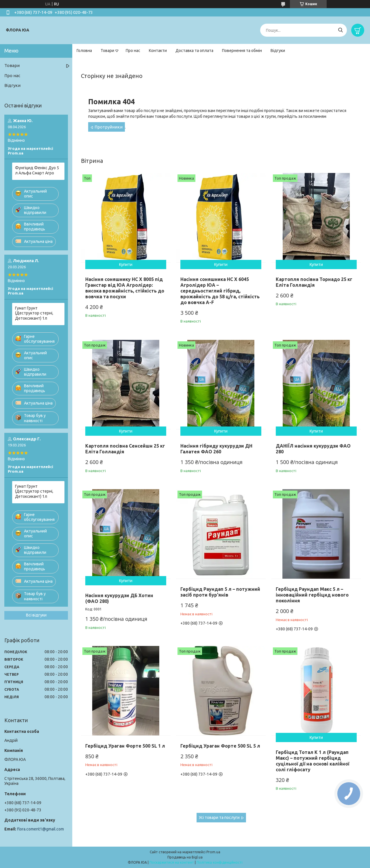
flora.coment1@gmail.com (40, 829)
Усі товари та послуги (219, 817)
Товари (107, 51)
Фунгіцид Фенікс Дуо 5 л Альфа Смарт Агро (37, 170)
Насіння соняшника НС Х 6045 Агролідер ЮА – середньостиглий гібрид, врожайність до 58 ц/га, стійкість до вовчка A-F (220, 291)
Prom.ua (213, 852)
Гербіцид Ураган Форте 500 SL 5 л (220, 746)
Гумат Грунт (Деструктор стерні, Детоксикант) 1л (34, 313)
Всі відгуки (36, 615)
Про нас (133, 51)
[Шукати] (340, 30)
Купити (126, 265)
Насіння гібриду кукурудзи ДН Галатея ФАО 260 (216, 449)
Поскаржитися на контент (172, 862)
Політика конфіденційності (220, 862)
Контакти (158, 51)
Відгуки (278, 51)
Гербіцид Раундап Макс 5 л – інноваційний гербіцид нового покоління (312, 595)
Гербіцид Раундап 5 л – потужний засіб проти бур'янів (220, 592)
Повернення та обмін (242, 51)
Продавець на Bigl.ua (185, 857)
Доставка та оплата (194, 51)
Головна (84, 51)
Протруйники (109, 127)
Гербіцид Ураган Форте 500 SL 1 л (125, 746)
